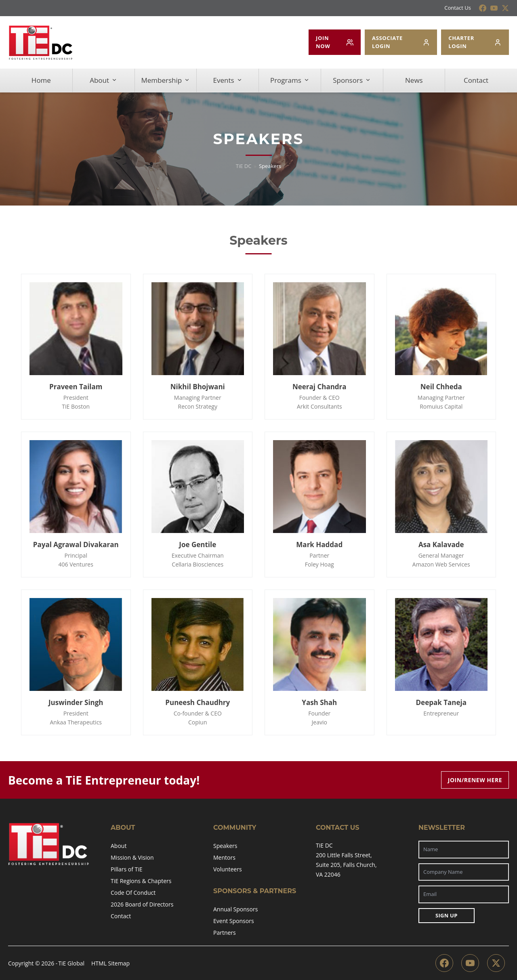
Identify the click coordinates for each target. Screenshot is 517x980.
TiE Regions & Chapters (141, 881)
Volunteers (228, 869)
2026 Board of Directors (142, 904)
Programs (290, 80)
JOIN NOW (335, 42)
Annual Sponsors (235, 909)
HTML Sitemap (110, 963)
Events (228, 80)
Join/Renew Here (475, 780)
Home (41, 80)
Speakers (225, 846)
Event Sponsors (234, 921)
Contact (476, 80)
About (103, 80)
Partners (225, 933)
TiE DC (244, 166)
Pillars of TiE (127, 869)
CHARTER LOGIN (475, 42)
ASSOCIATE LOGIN (401, 42)
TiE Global (71, 963)
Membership (166, 80)
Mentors (224, 857)
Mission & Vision (132, 857)
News (414, 80)
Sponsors (352, 80)
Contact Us (458, 8)
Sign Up (447, 915)
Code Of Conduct (133, 893)
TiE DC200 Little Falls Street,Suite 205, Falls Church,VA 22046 (346, 860)
